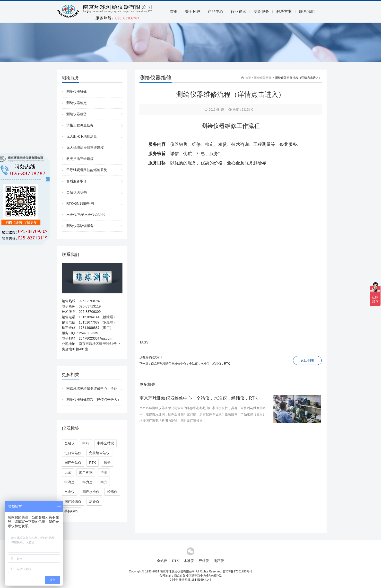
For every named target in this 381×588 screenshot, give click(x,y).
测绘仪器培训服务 (80, 226)
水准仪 (69, 492)
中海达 (69, 482)
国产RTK (86, 472)
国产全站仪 (73, 463)
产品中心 (216, 12)
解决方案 (284, 12)
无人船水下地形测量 (82, 136)
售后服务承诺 (77, 181)
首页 (174, 12)
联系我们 (307, 12)
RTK (93, 463)
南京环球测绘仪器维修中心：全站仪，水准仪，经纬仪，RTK (112, 388)
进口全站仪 (73, 453)
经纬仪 (112, 492)
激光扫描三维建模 (80, 159)
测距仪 (94, 501)
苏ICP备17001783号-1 (237, 571)
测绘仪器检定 (77, 103)
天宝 (68, 472)
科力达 (87, 482)
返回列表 (307, 360)
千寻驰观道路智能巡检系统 (87, 170)
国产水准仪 (91, 492)
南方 (104, 482)
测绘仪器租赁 (77, 114)
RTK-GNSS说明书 (80, 203)
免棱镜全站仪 (99, 453)
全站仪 (69, 443)
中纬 (86, 443)
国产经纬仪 (73, 501)
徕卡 (107, 463)
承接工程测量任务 (80, 125)
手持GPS (71, 511)
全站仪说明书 (77, 192)
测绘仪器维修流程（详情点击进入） (94, 400)
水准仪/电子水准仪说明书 (86, 215)
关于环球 (193, 12)
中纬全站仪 (105, 443)
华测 (104, 472)
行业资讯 (238, 12)
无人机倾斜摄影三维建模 (85, 148)
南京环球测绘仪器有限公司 (177, 571)
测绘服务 (261, 12)
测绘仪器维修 (77, 92)
